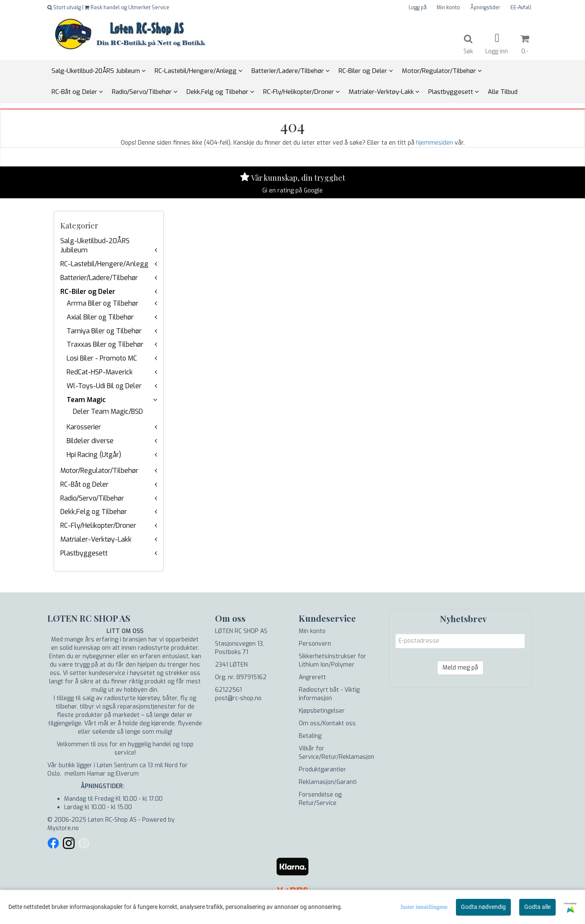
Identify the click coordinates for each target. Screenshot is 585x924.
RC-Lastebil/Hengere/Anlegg (104, 264)
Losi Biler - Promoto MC (102, 358)
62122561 (228, 690)
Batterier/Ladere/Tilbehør (99, 278)
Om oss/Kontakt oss (327, 723)
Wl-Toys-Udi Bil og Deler (104, 386)
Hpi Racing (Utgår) (94, 455)
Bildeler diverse (90, 441)
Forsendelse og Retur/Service (320, 799)
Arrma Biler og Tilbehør (102, 303)
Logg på (418, 8)
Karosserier (84, 427)
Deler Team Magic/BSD (108, 411)
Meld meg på (460, 668)
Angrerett (312, 677)
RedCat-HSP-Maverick (100, 372)
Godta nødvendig (483, 907)
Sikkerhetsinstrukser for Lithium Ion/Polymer (333, 661)
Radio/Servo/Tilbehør (92, 498)
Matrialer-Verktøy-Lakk (96, 539)
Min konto (448, 8)
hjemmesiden (435, 143)
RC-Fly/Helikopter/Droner (98, 526)
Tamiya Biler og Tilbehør (104, 331)
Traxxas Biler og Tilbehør (105, 344)
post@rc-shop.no (238, 698)
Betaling (310, 736)
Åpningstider (485, 8)
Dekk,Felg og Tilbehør (94, 512)
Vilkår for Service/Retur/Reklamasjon (337, 753)
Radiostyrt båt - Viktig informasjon (329, 694)
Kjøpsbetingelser (322, 711)
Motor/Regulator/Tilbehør (99, 471)
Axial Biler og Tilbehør (100, 317)
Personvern (315, 644)
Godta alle (537, 907)
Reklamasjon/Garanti (328, 782)
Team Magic (86, 400)
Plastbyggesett (84, 553)
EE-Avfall (521, 8)
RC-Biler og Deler (88, 292)
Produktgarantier (322, 770)
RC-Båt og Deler (84, 484)
